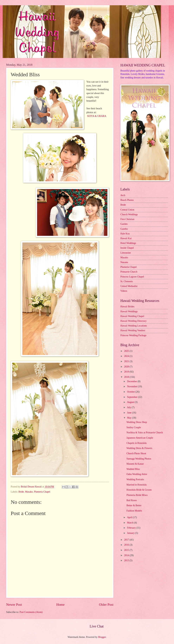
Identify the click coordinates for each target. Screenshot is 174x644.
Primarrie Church (129, 272)
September (133, 397)
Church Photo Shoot (136, 453)
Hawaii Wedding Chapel (132, 316)
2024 (127, 356)
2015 (127, 550)
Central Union (127, 210)
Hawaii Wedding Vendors (133, 330)
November (133, 386)
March (130, 523)
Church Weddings (129, 214)
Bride (21, 492)
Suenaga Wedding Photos (139, 459)
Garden (124, 224)
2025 (127, 351)
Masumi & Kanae (135, 464)
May (130, 418)
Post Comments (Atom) (31, 612)
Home (60, 605)
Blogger (102, 637)
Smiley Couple (134, 427)
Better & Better (134, 505)
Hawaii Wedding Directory (133, 321)
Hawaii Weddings (129, 311)
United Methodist (129, 286)
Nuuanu (124, 262)
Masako (29, 492)
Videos (124, 291)
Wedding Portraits (135, 479)
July (129, 407)
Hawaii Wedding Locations (134, 326)
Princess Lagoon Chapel (132, 277)
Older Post (106, 605)
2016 (127, 545)
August (131, 402)
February (132, 528)
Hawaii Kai (126, 238)
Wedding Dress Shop (137, 422)
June (130, 413)
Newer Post (14, 605)
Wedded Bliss (133, 469)
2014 (127, 555)
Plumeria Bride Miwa (137, 495)
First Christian (127, 219)
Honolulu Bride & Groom (139, 490)
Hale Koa (125, 234)
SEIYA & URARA (97, 116)
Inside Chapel (127, 248)
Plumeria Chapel (42, 492)
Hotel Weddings (128, 243)
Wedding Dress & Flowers (139, 448)
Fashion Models (134, 511)
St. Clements (127, 281)
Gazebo (124, 229)
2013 (127, 560)
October (131, 392)
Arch (123, 195)
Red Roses (132, 500)
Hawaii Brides (127, 307)
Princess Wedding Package (133, 335)
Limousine (126, 253)
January (131, 533)
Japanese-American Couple (140, 438)
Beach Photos (127, 200)
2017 (127, 540)
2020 (127, 367)
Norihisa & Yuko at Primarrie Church (145, 433)
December (132, 381)
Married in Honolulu (136, 485)
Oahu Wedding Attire (137, 474)
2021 (127, 361)
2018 (127, 377)
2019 (127, 372)
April (130, 517)
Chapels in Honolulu (136, 443)
